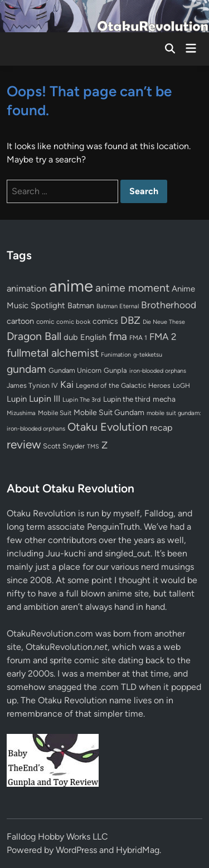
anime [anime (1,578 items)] (71, 286)
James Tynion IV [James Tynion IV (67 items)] (32, 385)
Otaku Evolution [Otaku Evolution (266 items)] (108, 427)
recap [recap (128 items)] (161, 428)
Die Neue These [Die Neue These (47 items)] (164, 322)
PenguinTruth (113, 527)
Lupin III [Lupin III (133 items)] (45, 399)
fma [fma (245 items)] (118, 336)
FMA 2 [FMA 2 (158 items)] (163, 337)
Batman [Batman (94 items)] (81, 305)
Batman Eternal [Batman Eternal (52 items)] (118, 306)
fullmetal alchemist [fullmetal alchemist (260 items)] (53, 353)
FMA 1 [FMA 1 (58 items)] (138, 338)
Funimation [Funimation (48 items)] (116, 355)
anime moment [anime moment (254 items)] (132, 288)
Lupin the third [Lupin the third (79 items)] (127, 399)
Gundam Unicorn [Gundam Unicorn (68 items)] (75, 370)
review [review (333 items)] (24, 444)
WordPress (76, 850)
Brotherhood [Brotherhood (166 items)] (169, 305)
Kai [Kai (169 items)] (67, 384)
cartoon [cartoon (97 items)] (20, 321)
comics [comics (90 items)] (105, 321)
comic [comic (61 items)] (45, 322)
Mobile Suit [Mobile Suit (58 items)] (55, 413)
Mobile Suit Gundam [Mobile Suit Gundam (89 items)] (109, 412)
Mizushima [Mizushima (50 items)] (21, 413)
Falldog (159, 513)
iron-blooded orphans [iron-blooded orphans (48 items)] (158, 371)
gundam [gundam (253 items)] (26, 369)
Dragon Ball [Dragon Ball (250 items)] (34, 336)
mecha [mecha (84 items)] (164, 399)
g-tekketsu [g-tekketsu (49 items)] (148, 355)
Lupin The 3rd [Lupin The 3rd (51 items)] (82, 400)
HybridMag (138, 850)
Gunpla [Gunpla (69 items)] (115, 370)
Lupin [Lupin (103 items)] (17, 399)
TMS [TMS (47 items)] (93, 447)
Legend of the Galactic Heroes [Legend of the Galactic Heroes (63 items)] (123, 385)
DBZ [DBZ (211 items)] (130, 320)
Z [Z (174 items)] (104, 445)
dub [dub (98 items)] (71, 337)
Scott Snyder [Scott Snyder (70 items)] (64, 446)
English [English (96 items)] (93, 337)
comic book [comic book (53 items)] (73, 322)
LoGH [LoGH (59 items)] (181, 386)
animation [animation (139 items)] (27, 288)
